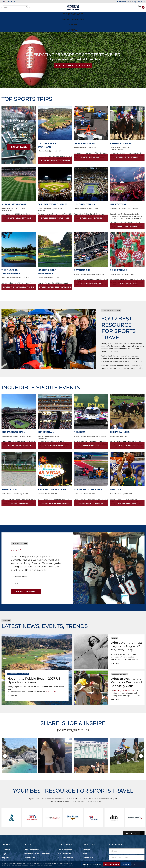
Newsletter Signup (66, 849)
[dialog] (73, 864)
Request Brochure (66, 841)
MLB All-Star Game (14, 188)
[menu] (73, 14)
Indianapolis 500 (85, 127)
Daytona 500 (82, 254)
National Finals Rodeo (53, 473)
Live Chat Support (9, 852)
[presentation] (5, 740)
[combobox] (16, 7)
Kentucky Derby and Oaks (124, 674)
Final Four (117, 473)
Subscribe (127, 848)
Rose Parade (118, 254)
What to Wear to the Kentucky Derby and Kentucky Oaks (126, 666)
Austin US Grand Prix (88, 473)
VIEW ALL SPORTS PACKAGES (73, 49)
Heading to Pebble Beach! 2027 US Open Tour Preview (34, 664)
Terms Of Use (29, 841)
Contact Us (6, 833)
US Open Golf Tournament (18, 658)
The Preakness (120, 416)
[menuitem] (25, 14)
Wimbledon (9, 473)
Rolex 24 (80, 416)
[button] (8, 1)
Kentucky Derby (121, 127)
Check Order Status (32, 833)
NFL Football (119, 188)
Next (17, 567)
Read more (12, 679)
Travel (115, 622)
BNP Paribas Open (13, 416)
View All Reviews (26, 575)
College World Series (53, 188)
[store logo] (73, 7)
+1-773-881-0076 (89, 845)
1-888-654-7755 (123, 2)
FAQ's (4, 837)
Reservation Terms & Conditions (37, 837)
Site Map (5, 856)
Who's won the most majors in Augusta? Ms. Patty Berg (126, 630)
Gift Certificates (65, 837)
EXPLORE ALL (19, 131)
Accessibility (6, 848)
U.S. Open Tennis (84, 188)
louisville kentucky (119, 658)
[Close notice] (134, 864)
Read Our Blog (64, 845)
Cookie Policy (5, 865)
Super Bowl (46, 416)
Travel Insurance (65, 833)
